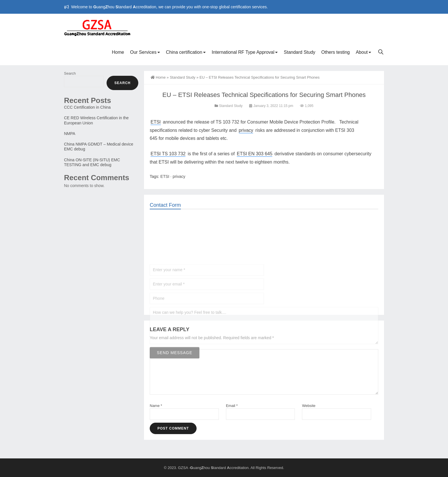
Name (156, 406)
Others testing (336, 52)
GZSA (183, 468)
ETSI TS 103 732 (168, 154)
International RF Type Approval (243, 52)
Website (309, 406)
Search (70, 73)
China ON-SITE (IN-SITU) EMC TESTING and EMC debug (92, 162)
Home (118, 52)
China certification (184, 52)
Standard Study (299, 52)
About (362, 52)
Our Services (143, 52)
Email (232, 406)
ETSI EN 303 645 (255, 154)
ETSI (156, 122)
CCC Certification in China (87, 107)
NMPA (70, 134)
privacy (246, 130)
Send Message (175, 391)
